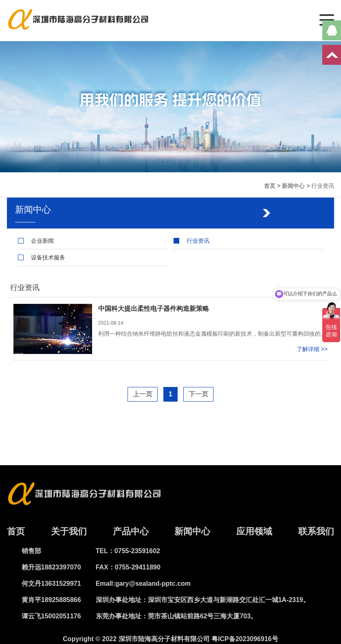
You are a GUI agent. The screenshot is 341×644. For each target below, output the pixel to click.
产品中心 (131, 531)
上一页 (143, 394)
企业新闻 (42, 241)
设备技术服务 (48, 257)
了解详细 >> (312, 349)
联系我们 (316, 531)
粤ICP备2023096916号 (245, 639)
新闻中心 (293, 186)
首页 (270, 186)
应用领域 (254, 531)
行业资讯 (323, 186)
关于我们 (69, 531)
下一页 (198, 394)
